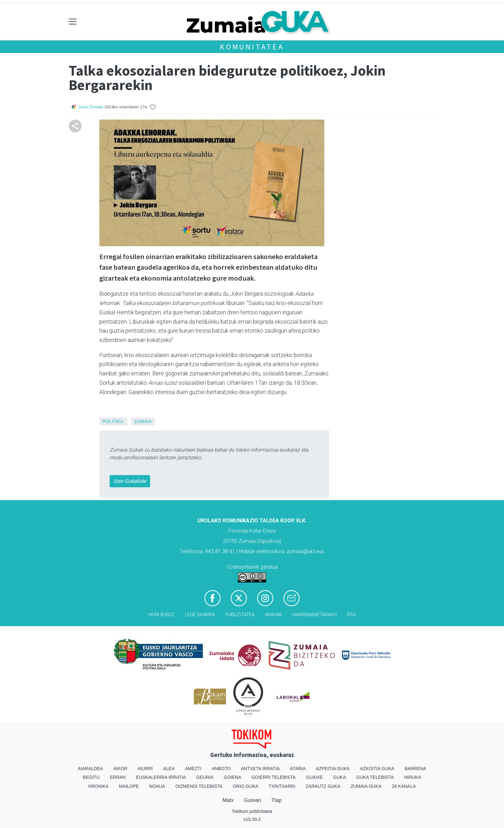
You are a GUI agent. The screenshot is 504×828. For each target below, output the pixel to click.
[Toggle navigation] (73, 22)
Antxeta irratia (261, 769)
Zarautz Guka (323, 786)
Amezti (193, 769)
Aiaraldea (90, 769)
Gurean (252, 800)
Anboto (221, 769)
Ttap (276, 800)
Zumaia (143, 421)
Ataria (298, 769)
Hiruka (413, 777)
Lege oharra (200, 615)
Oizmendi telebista (199, 786)
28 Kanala (404, 786)
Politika (113, 421)
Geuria (205, 777)
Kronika (99, 786)
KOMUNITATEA (252, 47)
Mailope (129, 786)
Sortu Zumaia (91, 107)
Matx (228, 800)
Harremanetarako (315, 615)
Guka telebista (375, 777)
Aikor (120, 769)
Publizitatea (240, 615)
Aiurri (145, 769)
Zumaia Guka (366, 786)
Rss (351, 615)
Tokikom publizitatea (252, 811)
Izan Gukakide (130, 481)
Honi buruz (162, 615)
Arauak (274, 615)
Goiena (232, 777)
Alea (169, 769)
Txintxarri (282, 786)
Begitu (91, 777)
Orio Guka (245, 786)
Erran (118, 777)
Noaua (157, 786)
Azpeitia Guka (333, 769)
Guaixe (315, 777)
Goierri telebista (273, 777)
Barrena (415, 769)
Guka (340, 777)
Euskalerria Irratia (161, 777)
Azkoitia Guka (377, 769)
